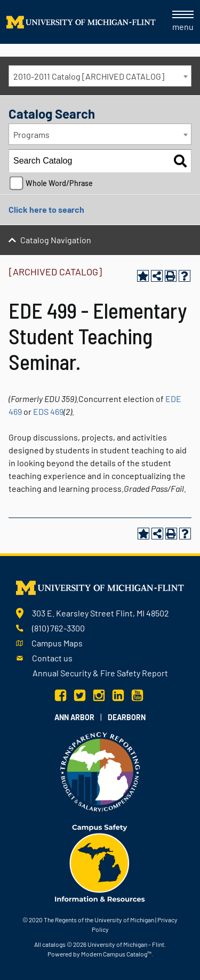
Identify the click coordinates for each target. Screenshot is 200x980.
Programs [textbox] (31, 134)
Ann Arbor (74, 717)
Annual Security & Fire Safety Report (100, 673)
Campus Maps (57, 643)
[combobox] (100, 76)
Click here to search (46, 209)
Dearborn (127, 717)
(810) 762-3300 (58, 628)
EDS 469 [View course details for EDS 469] (48, 411)
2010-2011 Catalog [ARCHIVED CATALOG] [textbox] (89, 76)
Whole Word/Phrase (59, 183)
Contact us (52, 658)
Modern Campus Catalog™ (116, 954)
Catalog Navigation (56, 240)
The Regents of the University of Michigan (99, 920)
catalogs (54, 944)
